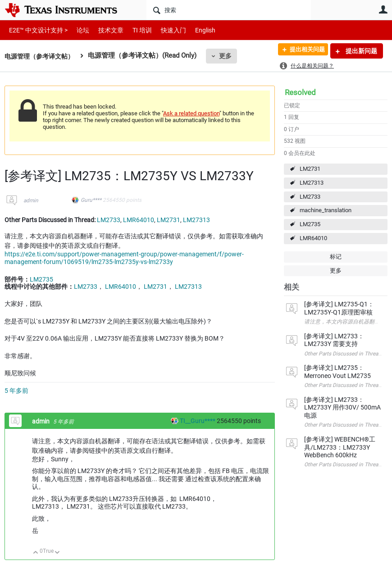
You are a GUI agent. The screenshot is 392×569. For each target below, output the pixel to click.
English (194, 30)
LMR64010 (313, 238)
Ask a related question (191, 113)
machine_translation (326, 210)
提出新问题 (361, 51)
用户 (383, 9)
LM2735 (310, 224)
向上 (36, 553)
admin (31, 200)
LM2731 (310, 169)
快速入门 (164, 30)
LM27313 (312, 183)
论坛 (78, 30)
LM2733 (310, 197)
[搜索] (229, 10)
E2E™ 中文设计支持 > (36, 30)
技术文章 (105, 30)
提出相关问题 (303, 51)
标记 (336, 257)
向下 (57, 553)
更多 (230, 56)
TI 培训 (134, 30)
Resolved (300, 92)
